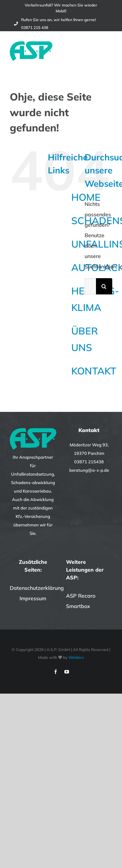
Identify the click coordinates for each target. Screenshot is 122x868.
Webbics (76, 657)
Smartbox (78, 606)
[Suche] (104, 286)
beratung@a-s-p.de (89, 470)
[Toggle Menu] (108, 51)
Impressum (33, 598)
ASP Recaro (81, 596)
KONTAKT (94, 371)
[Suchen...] (90, 286)
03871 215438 (89, 462)
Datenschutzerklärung (37, 588)
